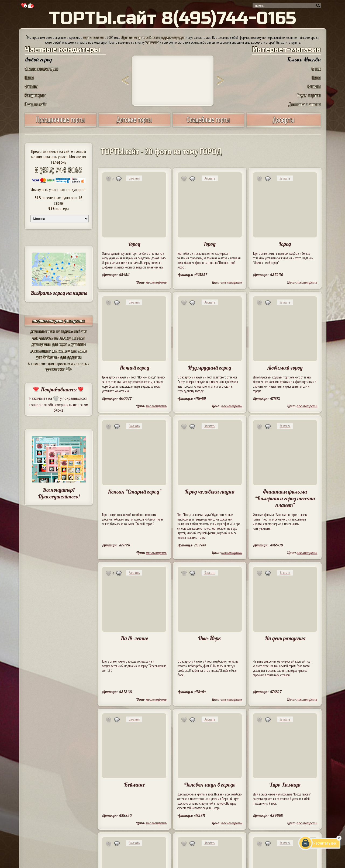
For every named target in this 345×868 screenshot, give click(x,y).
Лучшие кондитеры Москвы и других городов (153, 37)
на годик (63, 331)
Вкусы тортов (309, 95)
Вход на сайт (36, 104)
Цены (29, 77)
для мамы (79, 351)
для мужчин (41, 344)
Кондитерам (35, 95)
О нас (316, 69)
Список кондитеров (42, 69)
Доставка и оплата (305, 104)
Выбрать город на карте (59, 293)
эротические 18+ (58, 369)
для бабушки (46, 357)
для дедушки (71, 357)
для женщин (40, 351)
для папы (78, 344)
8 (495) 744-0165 (58, 170)
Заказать (134, 178)
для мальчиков (43, 331)
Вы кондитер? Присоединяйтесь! (59, 493)
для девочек (42, 338)
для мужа (60, 344)
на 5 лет (80, 331)
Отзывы (31, 86)
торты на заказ (94, 37)
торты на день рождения (59, 321)
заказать (152, 42)
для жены (60, 351)
